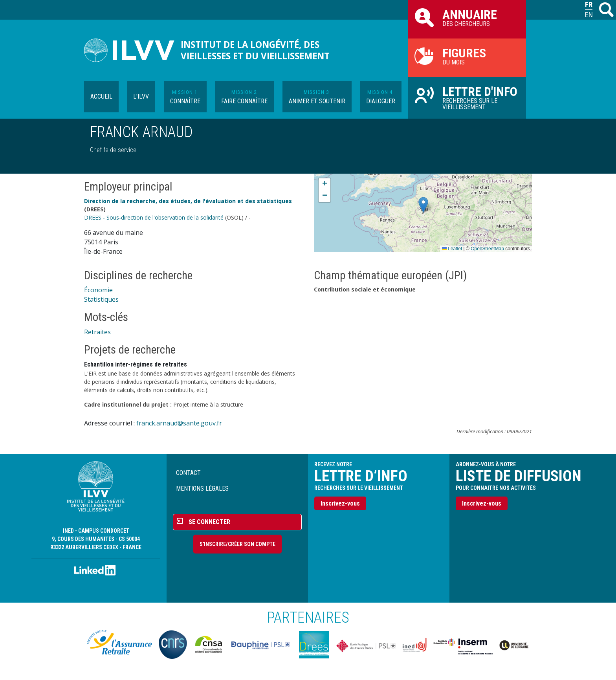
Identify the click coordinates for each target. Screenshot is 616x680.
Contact (188, 473)
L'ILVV (141, 96)
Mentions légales (202, 488)
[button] (423, 205)
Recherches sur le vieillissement (467, 97)
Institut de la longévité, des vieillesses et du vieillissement (255, 50)
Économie (98, 290)
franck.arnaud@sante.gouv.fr (179, 423)
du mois (467, 56)
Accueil (101, 96)
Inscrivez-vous (340, 503)
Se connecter (209, 522)
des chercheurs (467, 17)
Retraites (97, 332)
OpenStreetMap (487, 249)
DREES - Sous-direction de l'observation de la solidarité (154, 217)
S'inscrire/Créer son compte (237, 544)
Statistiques (101, 299)
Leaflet (452, 249)
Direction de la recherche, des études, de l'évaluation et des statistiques (188, 201)
